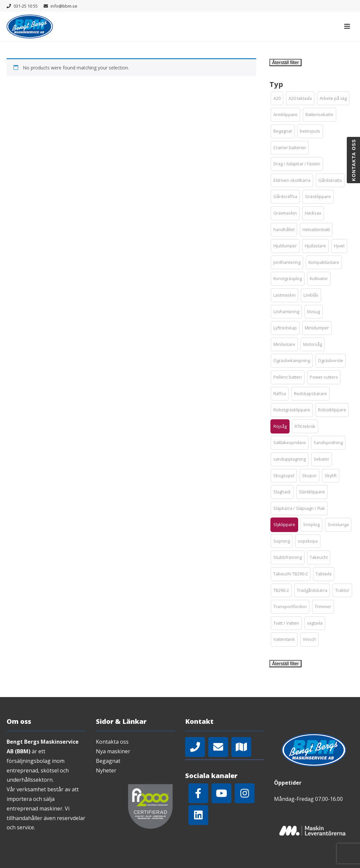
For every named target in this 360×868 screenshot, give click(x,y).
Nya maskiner (113, 751)
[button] (277, 99)
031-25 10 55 (26, 6)
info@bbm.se (64, 6)
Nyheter (106, 770)
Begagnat (108, 761)
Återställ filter (285, 62)
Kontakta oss (112, 742)
